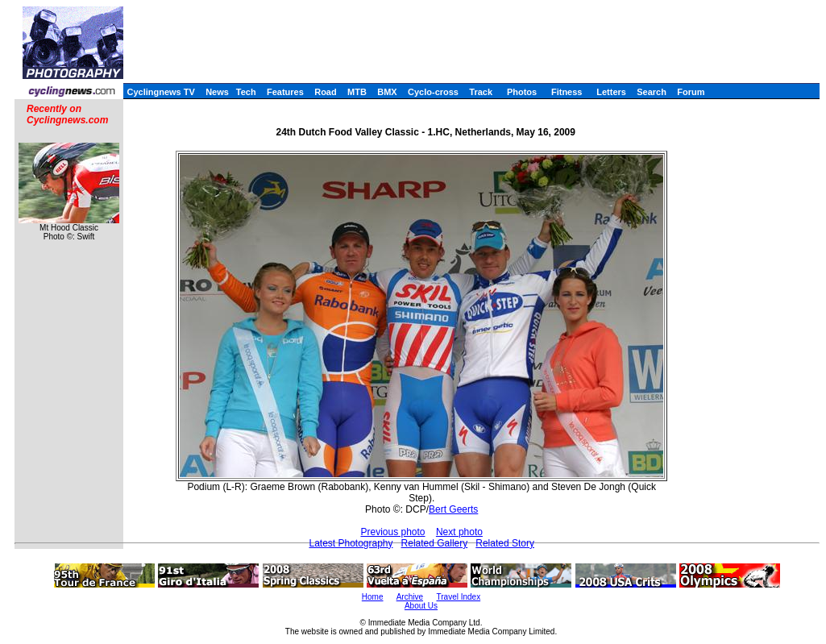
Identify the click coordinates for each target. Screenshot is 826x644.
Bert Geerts (453, 509)
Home (373, 597)
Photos (522, 92)
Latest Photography (351, 543)
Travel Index (459, 597)
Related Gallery (435, 543)
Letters (611, 92)
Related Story (505, 543)
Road (326, 92)
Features (285, 92)
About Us (421, 606)
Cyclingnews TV (160, 92)
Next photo (459, 532)
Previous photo (392, 532)
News (217, 92)
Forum (691, 92)
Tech (246, 92)
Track (481, 92)
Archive (410, 597)
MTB (357, 92)
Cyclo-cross (433, 92)
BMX (387, 92)
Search (652, 92)
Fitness (567, 92)
